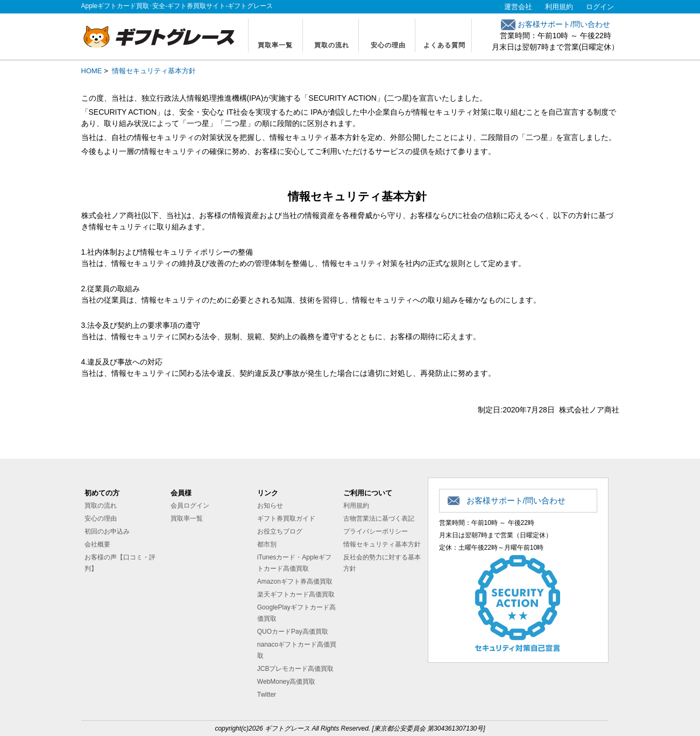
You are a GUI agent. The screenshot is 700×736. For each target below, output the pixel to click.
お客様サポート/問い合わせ (556, 24)
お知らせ (270, 506)
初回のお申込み (107, 531)
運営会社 (518, 7)
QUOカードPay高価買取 (293, 632)
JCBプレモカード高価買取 (296, 669)
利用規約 (559, 7)
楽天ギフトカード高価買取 (296, 594)
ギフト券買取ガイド (286, 518)
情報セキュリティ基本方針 (382, 544)
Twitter (267, 695)
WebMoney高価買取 (286, 682)
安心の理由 (388, 45)
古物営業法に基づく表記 (379, 518)
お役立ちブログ (280, 531)
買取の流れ (332, 45)
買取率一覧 (275, 45)
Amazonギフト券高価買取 (295, 581)
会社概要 (97, 544)
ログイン (600, 7)
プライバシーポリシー (376, 531)
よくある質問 (444, 45)
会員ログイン (190, 506)
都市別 (267, 544)
